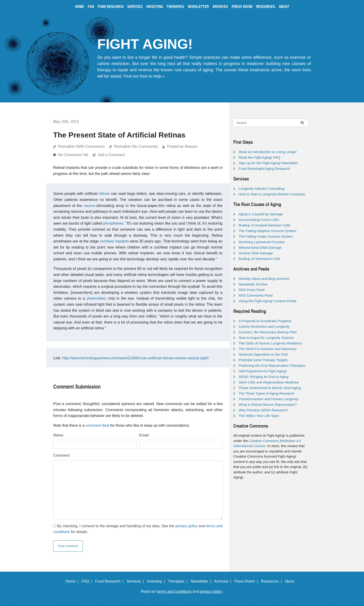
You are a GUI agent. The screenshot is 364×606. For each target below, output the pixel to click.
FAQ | (88, 581)
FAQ (91, 6)
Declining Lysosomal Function (262, 242)
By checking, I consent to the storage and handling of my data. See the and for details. (138, 529)
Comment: (62, 455)
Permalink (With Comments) (81, 146)
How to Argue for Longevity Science (266, 338)
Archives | (224, 581)
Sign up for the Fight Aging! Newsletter (268, 163)
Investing (155, 6)
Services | (136, 581)
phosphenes (113, 223)
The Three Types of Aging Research (266, 393)
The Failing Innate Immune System (266, 236)
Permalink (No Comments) (136, 146)
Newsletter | (202, 581)
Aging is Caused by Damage (261, 214)
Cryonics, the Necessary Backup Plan (268, 332)
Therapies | (179, 581)
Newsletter (198, 6)
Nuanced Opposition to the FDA (263, 354)
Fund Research (111, 6)
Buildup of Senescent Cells (259, 259)
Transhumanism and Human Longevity (268, 399)
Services (135, 6)
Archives (220, 6)
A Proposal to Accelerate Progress (265, 321)
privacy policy (186, 526)
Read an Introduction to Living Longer (268, 152)
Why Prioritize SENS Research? (263, 410)
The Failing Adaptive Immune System (267, 231)
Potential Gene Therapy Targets (263, 360)
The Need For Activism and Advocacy (268, 349)
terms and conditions (174, 591)
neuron (89, 206)
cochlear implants (114, 241)
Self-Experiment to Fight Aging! (263, 371)
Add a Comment (111, 155)
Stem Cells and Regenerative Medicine (269, 382)
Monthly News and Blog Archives (264, 279)
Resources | (272, 581)
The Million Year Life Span (259, 416)
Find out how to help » (144, 76)
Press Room (242, 6)
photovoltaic (96, 298)
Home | (73, 581)
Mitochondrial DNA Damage (260, 247)
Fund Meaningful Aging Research (264, 169)
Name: (59, 435)
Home (80, 6)
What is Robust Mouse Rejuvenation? (268, 405)
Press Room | (247, 581)
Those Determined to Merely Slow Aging (270, 388)
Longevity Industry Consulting (262, 188)
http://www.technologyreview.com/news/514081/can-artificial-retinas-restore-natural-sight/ (135, 358)
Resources (266, 6)
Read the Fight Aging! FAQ (259, 157)
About (284, 6)
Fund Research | (110, 581)
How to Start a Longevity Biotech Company (272, 194)
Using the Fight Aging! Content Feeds (268, 301)
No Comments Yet (73, 155)
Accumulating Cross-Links (259, 220)
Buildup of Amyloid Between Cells (265, 225)
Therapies (175, 6)
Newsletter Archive (253, 284)
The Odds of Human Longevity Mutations (270, 343)
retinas (104, 194)
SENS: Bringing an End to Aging (263, 377)
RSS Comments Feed (256, 295)
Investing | (157, 581)
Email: (144, 435)
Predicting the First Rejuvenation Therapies (272, 365)
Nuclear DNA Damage (256, 253)
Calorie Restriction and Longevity (264, 326)
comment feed (97, 425)
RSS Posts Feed (252, 290)
